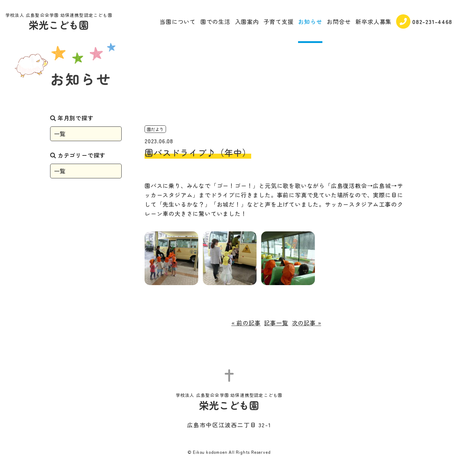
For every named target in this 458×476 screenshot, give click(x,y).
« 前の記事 (246, 323)
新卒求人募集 (373, 21)
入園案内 (247, 21)
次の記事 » (307, 323)
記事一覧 (276, 323)
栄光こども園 (59, 22)
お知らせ (310, 21)
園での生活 (215, 21)
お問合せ (339, 21)
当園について (178, 21)
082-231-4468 (424, 21)
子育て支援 (279, 21)
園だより (155, 129)
